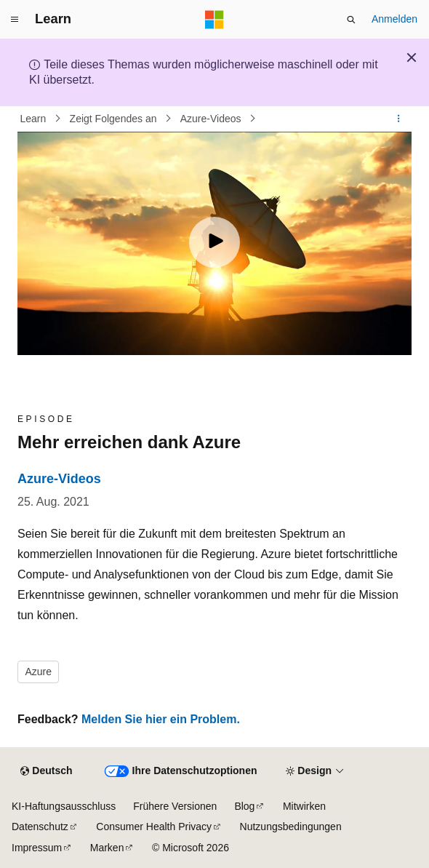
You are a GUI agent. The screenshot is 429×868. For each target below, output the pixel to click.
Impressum (37, 848)
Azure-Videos (212, 119)
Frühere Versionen (175, 806)
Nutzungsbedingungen (291, 827)
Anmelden (394, 19)
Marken (107, 848)
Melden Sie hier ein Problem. (161, 719)
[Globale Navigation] (15, 20)
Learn (35, 119)
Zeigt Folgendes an (115, 119)
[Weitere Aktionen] (399, 119)
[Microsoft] (214, 20)
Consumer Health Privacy (154, 827)
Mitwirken (304, 806)
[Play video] (214, 242)
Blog (244, 806)
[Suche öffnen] (351, 20)
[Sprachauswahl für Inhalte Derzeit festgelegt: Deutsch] (46, 771)
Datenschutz (40, 827)
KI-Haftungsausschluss (64, 806)
